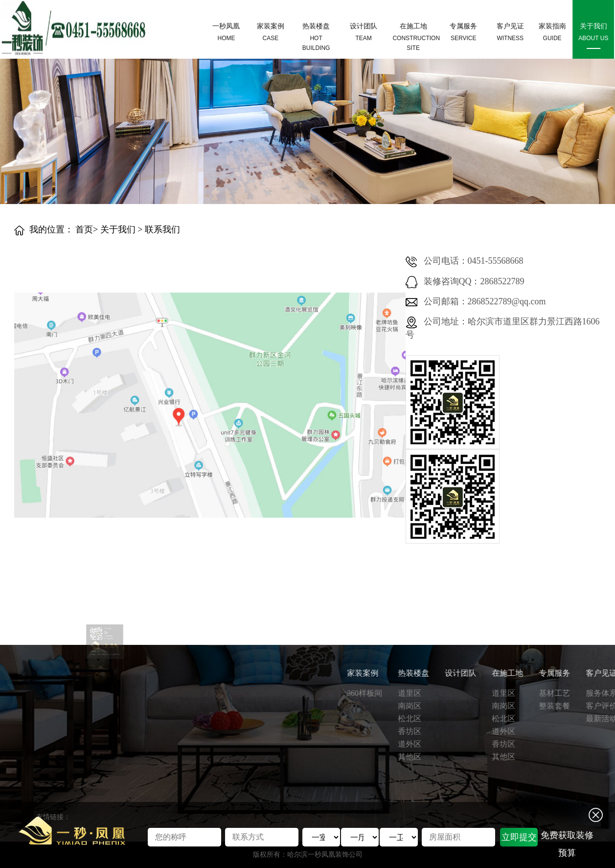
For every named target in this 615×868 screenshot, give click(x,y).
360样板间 (566, 693)
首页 (84, 229)
